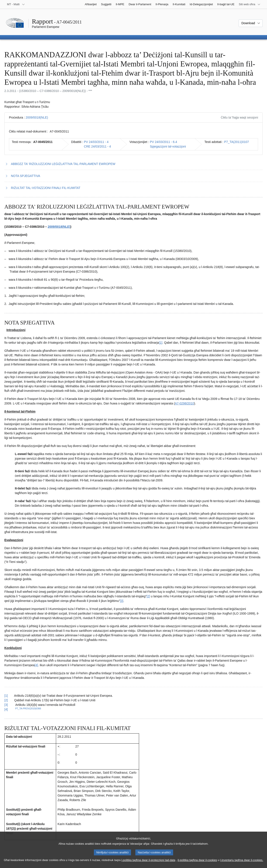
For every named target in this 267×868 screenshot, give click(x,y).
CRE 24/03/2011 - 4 (97, 146)
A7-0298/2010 (184, 403)
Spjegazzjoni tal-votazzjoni (168, 146)
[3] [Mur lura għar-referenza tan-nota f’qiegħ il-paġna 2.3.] (6, 705)
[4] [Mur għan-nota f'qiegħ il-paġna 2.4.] (36, 665)
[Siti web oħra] (250, 4)
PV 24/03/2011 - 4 (96, 142)
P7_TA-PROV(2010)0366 (28, 708)
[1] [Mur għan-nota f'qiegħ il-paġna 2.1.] (161, 343)
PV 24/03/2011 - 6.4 (163, 142)
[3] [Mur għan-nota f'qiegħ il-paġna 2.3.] (122, 601)
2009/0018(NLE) (37, 117)
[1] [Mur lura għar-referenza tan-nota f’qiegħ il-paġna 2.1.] (6, 696)
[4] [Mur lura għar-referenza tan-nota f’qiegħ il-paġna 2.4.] (6, 709)
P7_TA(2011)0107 (237, 142)
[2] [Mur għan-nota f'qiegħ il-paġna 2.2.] (148, 596)
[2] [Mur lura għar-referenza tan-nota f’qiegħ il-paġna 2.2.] (6, 700)
